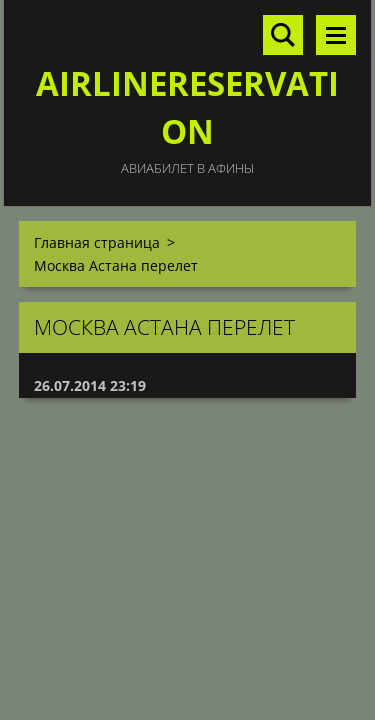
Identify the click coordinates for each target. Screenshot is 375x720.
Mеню (336, 35)
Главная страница (97, 242)
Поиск (283, 35)
